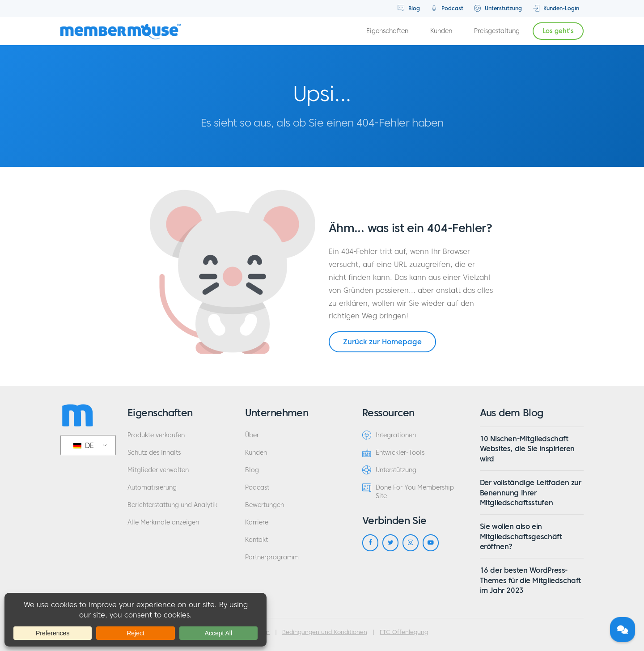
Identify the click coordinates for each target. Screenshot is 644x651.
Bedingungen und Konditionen (325, 632)
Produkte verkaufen (156, 435)
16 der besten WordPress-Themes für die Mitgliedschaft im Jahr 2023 (530, 580)
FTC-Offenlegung (404, 632)
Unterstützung (498, 8)
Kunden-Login (556, 8)
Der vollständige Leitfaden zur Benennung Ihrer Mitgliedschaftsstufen (531, 492)
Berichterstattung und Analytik (172, 505)
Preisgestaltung (497, 31)
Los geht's (558, 31)
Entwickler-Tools (393, 452)
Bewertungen (265, 505)
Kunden (441, 31)
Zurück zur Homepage (382, 342)
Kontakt (256, 540)
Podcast (447, 8)
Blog (409, 8)
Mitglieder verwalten (158, 470)
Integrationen (389, 435)
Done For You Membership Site (408, 491)
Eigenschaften (387, 31)
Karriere (257, 522)
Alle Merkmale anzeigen (163, 522)
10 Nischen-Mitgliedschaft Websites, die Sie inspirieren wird (527, 449)
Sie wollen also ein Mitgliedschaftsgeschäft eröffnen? (521, 536)
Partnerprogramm (272, 557)
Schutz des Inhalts (154, 453)
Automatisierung (152, 488)
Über (252, 435)
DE (84, 445)
